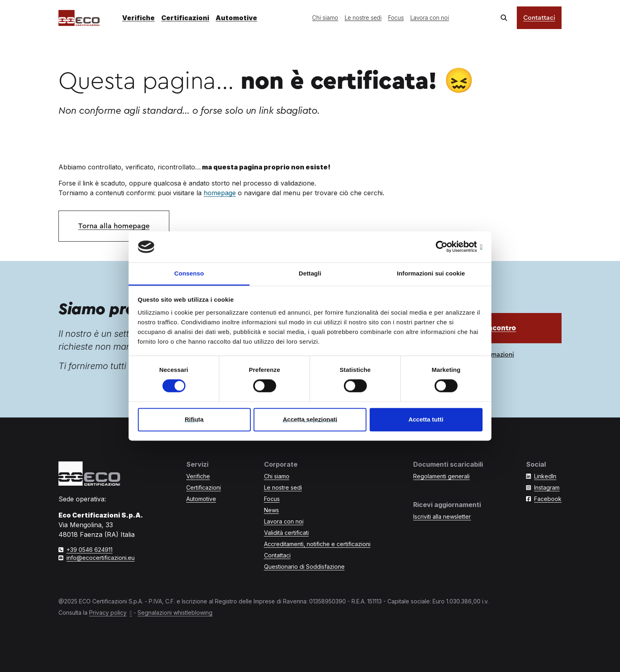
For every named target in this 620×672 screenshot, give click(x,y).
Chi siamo (325, 18)
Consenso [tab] (189, 273)
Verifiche (138, 18)
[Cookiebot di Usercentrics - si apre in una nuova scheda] (447, 247)
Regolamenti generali (441, 476)
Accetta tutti (426, 419)
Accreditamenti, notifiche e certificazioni (317, 544)
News (272, 510)
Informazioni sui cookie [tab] (431, 273)
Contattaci (539, 18)
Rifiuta (194, 419)
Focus (396, 18)
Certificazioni (185, 18)
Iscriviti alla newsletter (442, 517)
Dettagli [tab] (310, 273)
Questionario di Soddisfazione (304, 567)
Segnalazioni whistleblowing (175, 613)
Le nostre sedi (363, 18)
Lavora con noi (430, 18)
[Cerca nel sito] (504, 18)
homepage (220, 193)
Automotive (236, 18)
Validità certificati (286, 533)
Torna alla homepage (114, 226)
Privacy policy (108, 613)
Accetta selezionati (310, 419)
